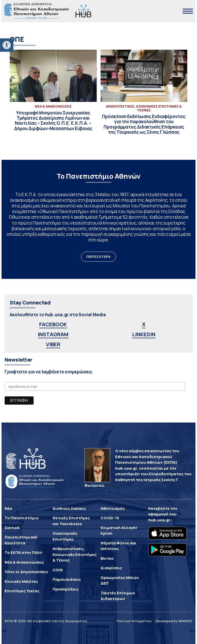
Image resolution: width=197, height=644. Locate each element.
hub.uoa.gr (159, 520)
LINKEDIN (144, 334)
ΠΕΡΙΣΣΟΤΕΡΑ (98, 257)
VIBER (53, 344)
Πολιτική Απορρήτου (134, 621)
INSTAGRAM (53, 334)
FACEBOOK (53, 324)
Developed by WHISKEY (174, 621)
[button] (7, 45)
